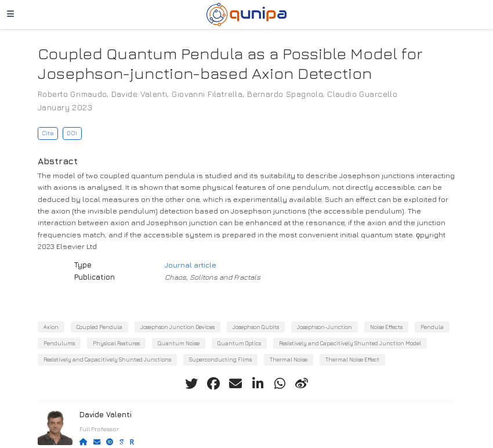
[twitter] (191, 384)
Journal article (191, 265)
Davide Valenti (139, 94)
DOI (72, 133)
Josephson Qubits (256, 327)
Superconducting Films (220, 360)
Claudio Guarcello (362, 94)
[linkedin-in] (258, 384)
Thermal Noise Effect (352, 360)
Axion (51, 327)
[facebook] (213, 384)
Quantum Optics (239, 343)
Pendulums (59, 343)
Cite (48, 133)
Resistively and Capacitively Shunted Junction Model (350, 343)
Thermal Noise (289, 360)
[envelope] (235, 384)
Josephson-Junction (325, 327)
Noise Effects (386, 327)
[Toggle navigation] (10, 15)
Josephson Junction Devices (177, 327)
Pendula (432, 327)
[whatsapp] (280, 384)
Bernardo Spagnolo (285, 94)
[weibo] (302, 384)
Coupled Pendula (99, 327)
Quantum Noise (179, 343)
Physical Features (116, 343)
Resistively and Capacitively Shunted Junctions (107, 360)
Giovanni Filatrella (207, 94)
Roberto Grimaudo (72, 94)
